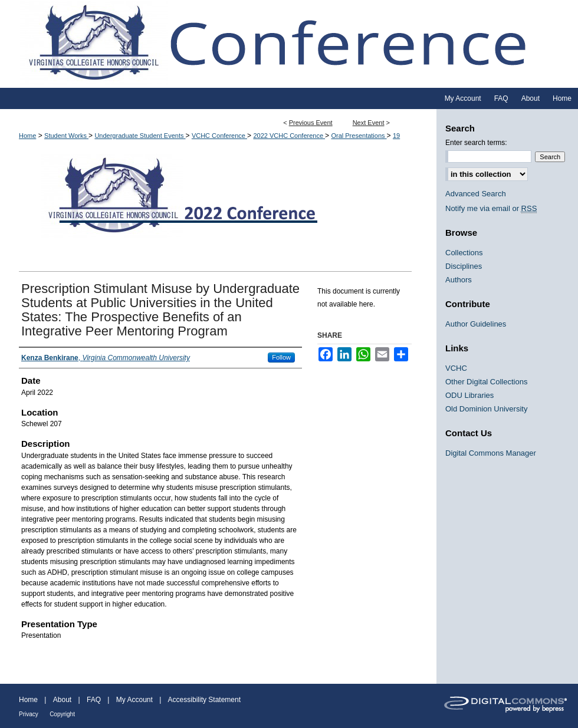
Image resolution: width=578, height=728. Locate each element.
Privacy (29, 714)
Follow (281, 357)
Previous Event (311, 123)
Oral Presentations (359, 136)
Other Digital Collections (486, 382)
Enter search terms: (476, 143)
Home (27, 136)
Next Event (369, 123)
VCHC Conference (219, 136)
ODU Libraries (469, 395)
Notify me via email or (491, 208)
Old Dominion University (486, 409)
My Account (134, 700)
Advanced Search (476, 194)
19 (396, 136)
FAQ (94, 700)
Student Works (66, 136)
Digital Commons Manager (491, 453)
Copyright (62, 714)
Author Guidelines (476, 324)
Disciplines (464, 266)
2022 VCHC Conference (289, 136)
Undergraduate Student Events (140, 136)
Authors (459, 280)
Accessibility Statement (204, 700)
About (62, 700)
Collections (464, 253)
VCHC (456, 368)
